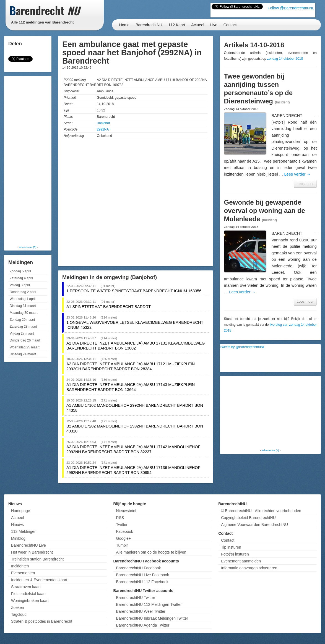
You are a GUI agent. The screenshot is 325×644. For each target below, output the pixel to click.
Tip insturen (231, 547)
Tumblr (122, 545)
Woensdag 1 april (23, 299)
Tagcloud (19, 614)
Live (214, 25)
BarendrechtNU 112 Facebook (142, 582)
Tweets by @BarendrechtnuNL (243, 347)
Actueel (198, 25)
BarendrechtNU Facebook (139, 568)
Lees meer (305, 184)
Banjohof (103, 123)
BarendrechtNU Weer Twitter (141, 611)
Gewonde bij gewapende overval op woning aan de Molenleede (265, 211)
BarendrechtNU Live (28, 545)
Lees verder (297, 174)
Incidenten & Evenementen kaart (39, 580)
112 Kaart (177, 25)
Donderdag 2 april (23, 292)
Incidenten (20, 566)
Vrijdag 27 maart (22, 333)
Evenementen (23, 573)
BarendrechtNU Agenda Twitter (143, 625)
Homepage (21, 511)
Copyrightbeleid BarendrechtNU (248, 518)
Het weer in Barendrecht (32, 552)
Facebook (125, 531)
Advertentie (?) (28, 247)
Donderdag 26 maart (25, 340)
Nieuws (17, 525)
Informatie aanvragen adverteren (249, 568)
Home (124, 25)
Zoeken (18, 608)
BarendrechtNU (149, 25)
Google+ (123, 538)
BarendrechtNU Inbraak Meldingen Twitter (152, 618)
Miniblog (18, 538)
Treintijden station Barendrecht (37, 559)
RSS (120, 518)
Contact (230, 25)
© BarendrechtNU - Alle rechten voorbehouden (261, 511)
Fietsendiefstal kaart (28, 594)
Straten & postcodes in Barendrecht (42, 621)
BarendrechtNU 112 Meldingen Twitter (149, 604)
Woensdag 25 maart (25, 347)
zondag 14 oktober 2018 (285, 59)
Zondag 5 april (20, 271)
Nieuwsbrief (126, 511)
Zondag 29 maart (22, 320)
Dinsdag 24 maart (23, 354)
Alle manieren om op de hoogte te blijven (151, 552)
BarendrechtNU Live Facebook (143, 575)
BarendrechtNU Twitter (136, 598)
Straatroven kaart (26, 587)
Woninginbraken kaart (30, 601)
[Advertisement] (28, 160)
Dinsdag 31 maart (23, 306)
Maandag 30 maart (24, 313)
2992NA (103, 129)
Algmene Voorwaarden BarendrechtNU (254, 525)
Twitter (122, 525)
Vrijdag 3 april (20, 285)
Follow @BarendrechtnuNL (291, 8)
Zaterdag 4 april (21, 278)
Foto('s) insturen (235, 554)
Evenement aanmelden (241, 561)
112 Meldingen (24, 531)
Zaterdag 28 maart (23, 327)
